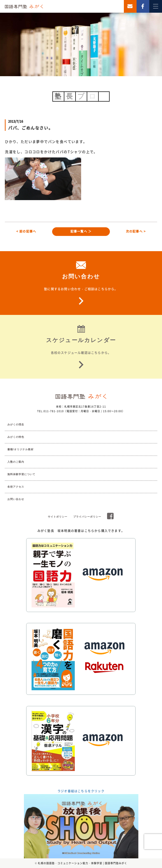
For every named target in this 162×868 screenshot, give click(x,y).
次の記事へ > (136, 231)
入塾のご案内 (16, 462)
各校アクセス (16, 487)
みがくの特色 (16, 437)
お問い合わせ (16, 499)
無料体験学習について (21, 474)
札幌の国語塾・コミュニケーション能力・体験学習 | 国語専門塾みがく (83, 863)
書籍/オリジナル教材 (20, 449)
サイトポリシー (58, 517)
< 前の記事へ (26, 231)
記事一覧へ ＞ (81, 231)
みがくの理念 (16, 424)
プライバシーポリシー (87, 517)
